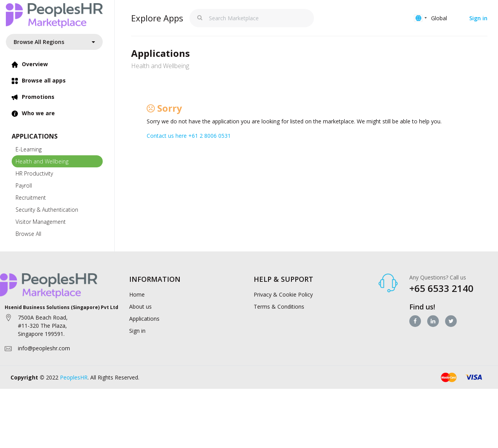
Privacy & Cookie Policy (283, 294)
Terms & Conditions (279, 307)
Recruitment (31, 198)
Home (137, 294)
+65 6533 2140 (441, 288)
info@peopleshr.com (44, 348)
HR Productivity (34, 173)
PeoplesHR (74, 377)
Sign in (478, 18)
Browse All (28, 234)
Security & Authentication (47, 210)
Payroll (24, 185)
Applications (144, 319)
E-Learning (29, 149)
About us (140, 307)
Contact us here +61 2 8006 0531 (189, 136)
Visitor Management (41, 222)
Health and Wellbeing (42, 161)
